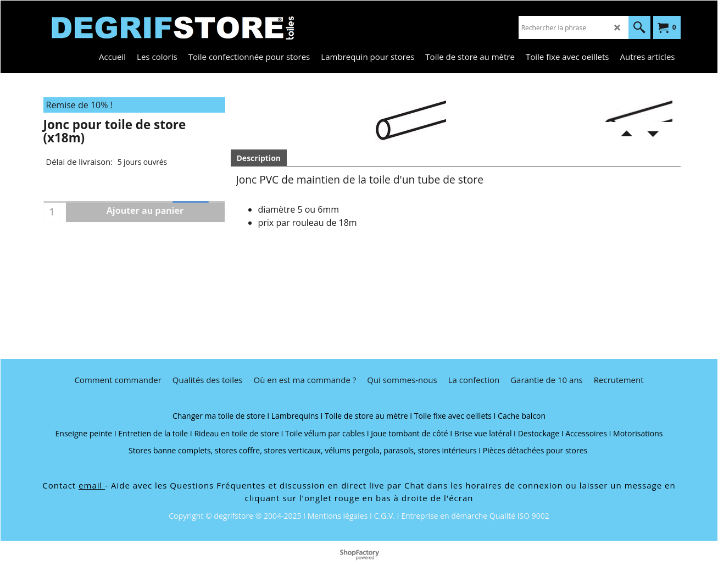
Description (259, 158)
